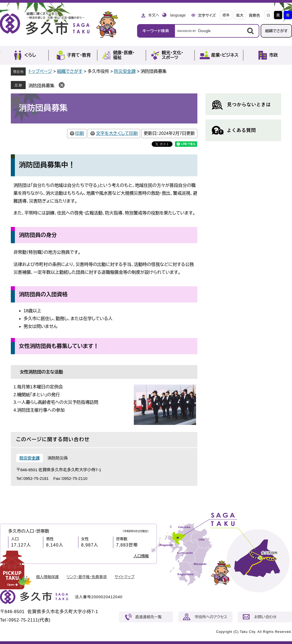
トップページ (40, 71)
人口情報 (141, 556)
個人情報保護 (47, 577)
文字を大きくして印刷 (117, 133)
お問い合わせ (265, 617)
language (178, 15)
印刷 (80, 133)
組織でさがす (276, 31)
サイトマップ (125, 577)
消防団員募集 (41, 86)
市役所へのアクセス (211, 617)
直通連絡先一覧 (148, 617)
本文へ (154, 15)
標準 (226, 15)
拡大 (240, 15)
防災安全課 (125, 71)
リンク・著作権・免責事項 (87, 577)
